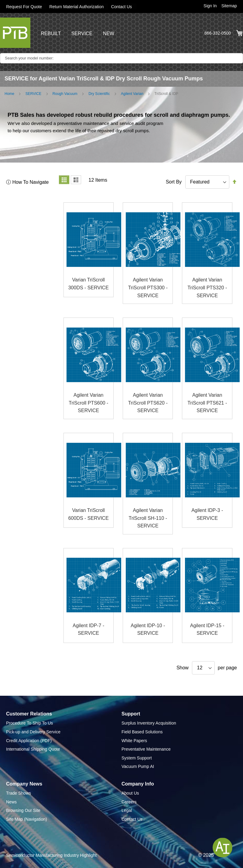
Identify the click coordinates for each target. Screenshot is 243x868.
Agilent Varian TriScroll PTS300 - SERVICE (148, 288)
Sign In (210, 6)
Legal (127, 810)
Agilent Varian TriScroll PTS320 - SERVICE (207, 288)
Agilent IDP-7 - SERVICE (88, 629)
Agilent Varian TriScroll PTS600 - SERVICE (88, 403)
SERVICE (82, 34)
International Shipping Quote (33, 749)
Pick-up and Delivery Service (33, 732)
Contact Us (123, 7)
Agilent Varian (132, 94)
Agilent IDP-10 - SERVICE (148, 629)
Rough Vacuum (65, 94)
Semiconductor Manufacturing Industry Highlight (51, 855)
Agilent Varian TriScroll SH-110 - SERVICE (148, 518)
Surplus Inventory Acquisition (149, 723)
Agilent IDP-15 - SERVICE (207, 629)
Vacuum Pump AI (138, 766)
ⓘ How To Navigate (27, 182)
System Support (137, 758)
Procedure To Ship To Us (29, 723)
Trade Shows (19, 793)
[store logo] (15, 33)
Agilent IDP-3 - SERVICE (207, 514)
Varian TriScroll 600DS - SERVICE (89, 514)
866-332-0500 (218, 33)
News (11, 802)
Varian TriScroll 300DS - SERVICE (89, 284)
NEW (109, 34)
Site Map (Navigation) (27, 819)
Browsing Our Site (23, 810)
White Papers (134, 740)
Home (9, 94)
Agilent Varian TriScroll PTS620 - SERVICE (148, 403)
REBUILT (51, 34)
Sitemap (229, 6)
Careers (129, 802)
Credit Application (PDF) (29, 740)
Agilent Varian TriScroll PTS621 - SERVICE (207, 403)
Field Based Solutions (142, 732)
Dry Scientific (99, 94)
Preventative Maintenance (146, 749)
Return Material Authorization (77, 7)
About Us (130, 793)
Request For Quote (24, 7)
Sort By (174, 182)
